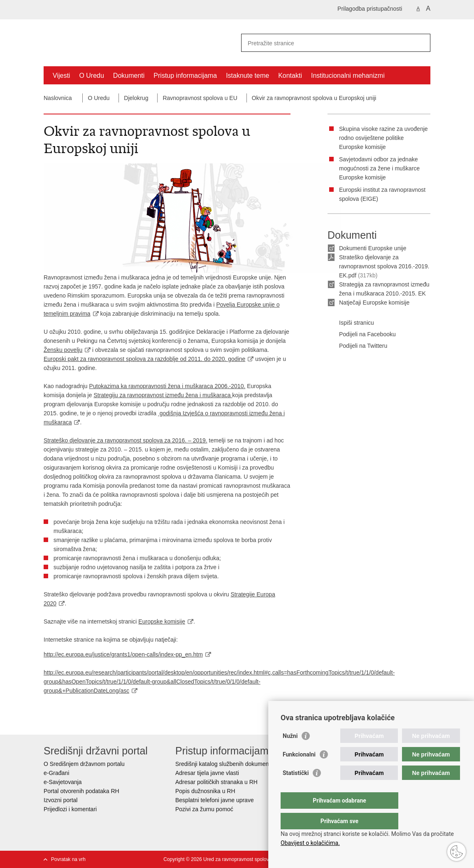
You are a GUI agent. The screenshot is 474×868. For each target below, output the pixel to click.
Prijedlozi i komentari (70, 809)
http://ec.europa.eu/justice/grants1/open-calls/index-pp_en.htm (123, 654)
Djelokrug (136, 98)
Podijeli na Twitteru (357, 346)
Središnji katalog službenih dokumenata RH (231, 764)
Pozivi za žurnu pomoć (204, 809)
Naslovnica (58, 98)
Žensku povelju (63, 350)
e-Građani (56, 773)
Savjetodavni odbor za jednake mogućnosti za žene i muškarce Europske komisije (379, 168)
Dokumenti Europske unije (373, 248)
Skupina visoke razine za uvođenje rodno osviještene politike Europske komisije (383, 138)
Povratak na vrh (68, 859)
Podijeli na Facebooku (362, 335)
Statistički (296, 789)
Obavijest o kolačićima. (310, 843)
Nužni (290, 752)
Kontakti (290, 76)
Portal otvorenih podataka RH (82, 791)
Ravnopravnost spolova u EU (200, 98)
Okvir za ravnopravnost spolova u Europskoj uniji (314, 98)
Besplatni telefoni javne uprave (215, 800)
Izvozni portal (60, 800)
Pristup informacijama (185, 76)
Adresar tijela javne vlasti (207, 773)
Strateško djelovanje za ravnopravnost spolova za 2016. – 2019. (125, 440)
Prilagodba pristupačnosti (370, 9)
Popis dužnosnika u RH (205, 791)
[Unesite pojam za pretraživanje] (327, 43)
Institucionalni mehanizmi (348, 76)
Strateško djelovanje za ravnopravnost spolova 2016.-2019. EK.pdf (384, 266)
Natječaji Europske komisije (374, 303)
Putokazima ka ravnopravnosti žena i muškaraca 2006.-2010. (167, 386)
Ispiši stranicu (351, 323)
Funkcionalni (299, 771)
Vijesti (61, 76)
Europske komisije (162, 621)
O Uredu (91, 76)
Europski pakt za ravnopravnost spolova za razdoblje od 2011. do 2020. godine (144, 359)
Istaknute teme (247, 76)
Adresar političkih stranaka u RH (216, 782)
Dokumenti (129, 76)
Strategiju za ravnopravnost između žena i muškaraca (163, 395)
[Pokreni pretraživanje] (421, 43)
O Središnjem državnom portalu (84, 764)
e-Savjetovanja (63, 782)
